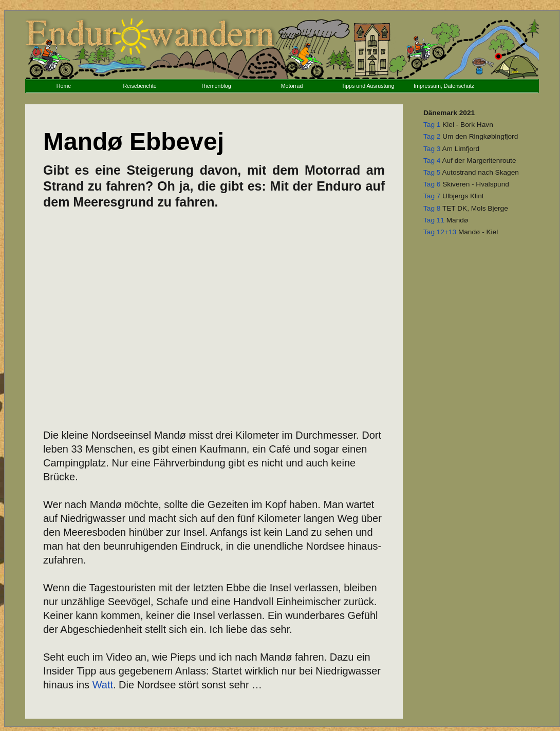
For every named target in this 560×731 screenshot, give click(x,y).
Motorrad (292, 86)
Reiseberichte (139, 86)
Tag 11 (434, 220)
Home (64, 86)
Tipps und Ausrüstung (368, 86)
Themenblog (216, 86)
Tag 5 (432, 172)
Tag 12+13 (440, 232)
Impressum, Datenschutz (444, 86)
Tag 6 (432, 184)
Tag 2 (432, 136)
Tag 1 (432, 125)
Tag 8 (432, 208)
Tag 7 (432, 196)
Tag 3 (432, 149)
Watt (103, 685)
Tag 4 (432, 161)
